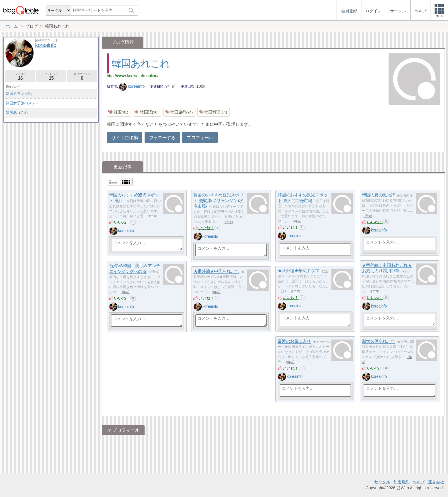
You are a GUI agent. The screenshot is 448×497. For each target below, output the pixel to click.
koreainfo (132, 86)
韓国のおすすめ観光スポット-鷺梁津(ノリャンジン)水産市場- (218, 201)
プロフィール (200, 138)
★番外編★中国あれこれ (216, 271)
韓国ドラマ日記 (19, 94)
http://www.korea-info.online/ (133, 76)
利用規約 (401, 482)
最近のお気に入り (294, 341)
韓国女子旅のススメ (22, 103)
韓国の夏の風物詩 (379, 195)
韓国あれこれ (141, 63)
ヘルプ (419, 482)
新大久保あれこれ (379, 341)
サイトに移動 (125, 138)
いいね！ (122, 222)
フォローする (162, 138)
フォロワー (51, 76)
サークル (382, 482)
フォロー (20, 76)
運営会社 (436, 482)
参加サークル (82, 76)
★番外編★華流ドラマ (299, 271)
